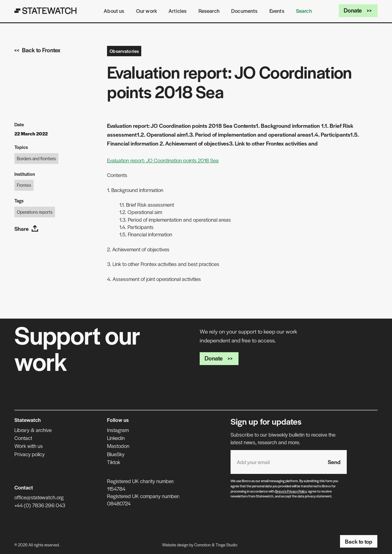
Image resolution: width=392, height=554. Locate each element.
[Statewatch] (46, 11)
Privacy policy (30, 454)
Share (26, 229)
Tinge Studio (226, 545)
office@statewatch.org (39, 497)
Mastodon (118, 446)
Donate (358, 10)
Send (334, 462)
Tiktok (114, 462)
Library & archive (33, 430)
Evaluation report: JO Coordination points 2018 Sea (163, 160)
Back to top (359, 541)
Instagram (118, 430)
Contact (23, 438)
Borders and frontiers (36, 158)
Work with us (29, 446)
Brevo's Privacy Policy (291, 491)
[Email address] (276, 462)
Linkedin (116, 438)
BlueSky (116, 454)
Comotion (202, 545)
